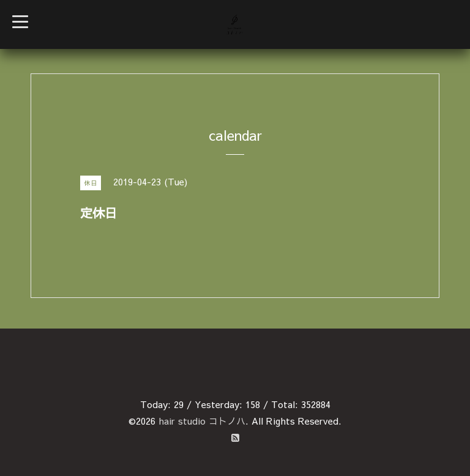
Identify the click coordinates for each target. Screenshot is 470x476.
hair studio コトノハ (202, 421)
